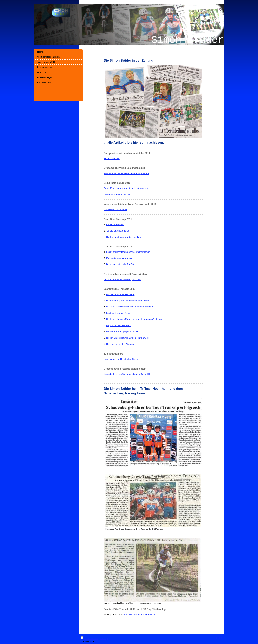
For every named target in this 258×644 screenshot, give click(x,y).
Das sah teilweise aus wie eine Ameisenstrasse (130, 307)
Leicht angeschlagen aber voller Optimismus (128, 252)
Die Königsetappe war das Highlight (124, 237)
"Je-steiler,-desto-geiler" (118, 231)
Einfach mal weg (112, 158)
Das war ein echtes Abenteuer (121, 344)
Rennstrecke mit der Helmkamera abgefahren (126, 173)
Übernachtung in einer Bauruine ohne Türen (128, 301)
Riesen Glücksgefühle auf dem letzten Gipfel (128, 338)
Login (219, 638)
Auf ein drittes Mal (115, 224)
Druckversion (89, 638)
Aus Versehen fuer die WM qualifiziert (122, 279)
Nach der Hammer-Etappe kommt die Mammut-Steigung (134, 319)
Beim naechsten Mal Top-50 (120, 264)
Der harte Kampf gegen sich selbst (123, 331)
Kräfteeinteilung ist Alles (118, 313)
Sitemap (104, 638)
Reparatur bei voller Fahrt (119, 325)
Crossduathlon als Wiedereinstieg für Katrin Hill (127, 374)
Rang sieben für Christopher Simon (121, 359)
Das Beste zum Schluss (115, 209)
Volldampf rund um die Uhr (117, 195)
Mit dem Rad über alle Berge (120, 294)
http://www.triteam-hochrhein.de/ (140, 615)
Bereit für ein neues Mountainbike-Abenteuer (126, 188)
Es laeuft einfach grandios (119, 258)
